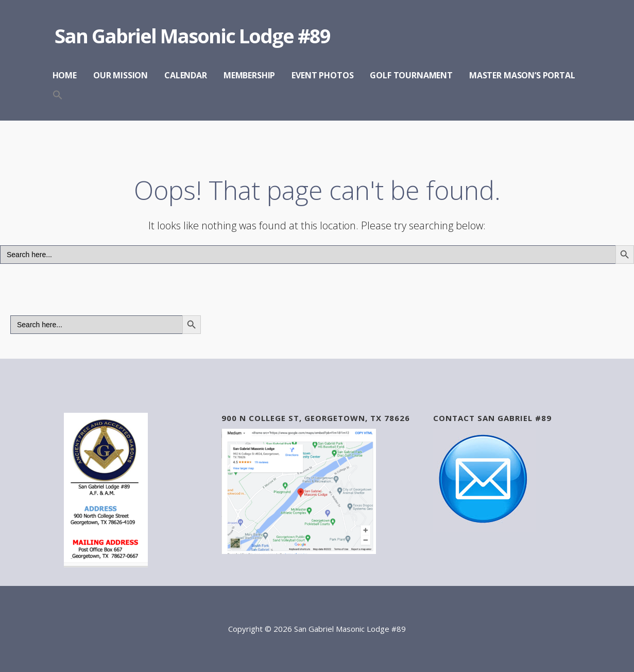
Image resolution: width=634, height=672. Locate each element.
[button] (58, 96)
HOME (65, 75)
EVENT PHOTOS (322, 75)
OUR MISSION (121, 75)
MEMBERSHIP (249, 75)
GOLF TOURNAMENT (411, 75)
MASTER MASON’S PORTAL (522, 75)
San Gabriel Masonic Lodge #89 (192, 36)
